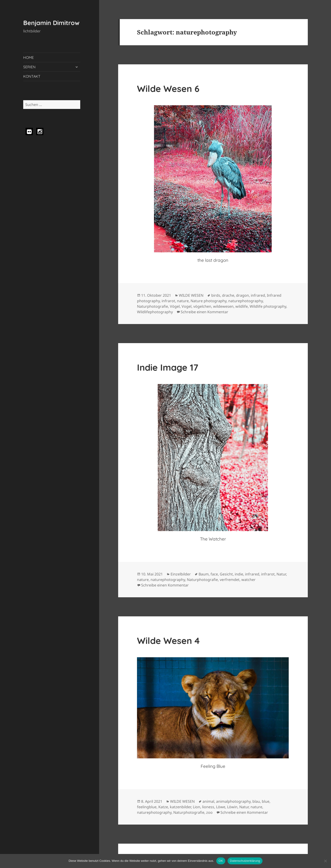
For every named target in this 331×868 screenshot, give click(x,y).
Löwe (221, 807)
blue (266, 801)
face (214, 574)
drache (228, 295)
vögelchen (202, 306)
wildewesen (223, 306)
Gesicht (226, 574)
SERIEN (29, 67)
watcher (248, 580)
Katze (163, 807)
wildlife (242, 306)
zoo (209, 812)
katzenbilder (180, 807)
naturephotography (245, 301)
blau (256, 801)
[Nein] (325, 861)
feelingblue (147, 807)
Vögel (175, 306)
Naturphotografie (153, 306)
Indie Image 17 (168, 367)
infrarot (168, 301)
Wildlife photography (268, 306)
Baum (204, 574)
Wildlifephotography (155, 312)
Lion (197, 807)
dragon (243, 295)
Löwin (232, 807)
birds (216, 295)
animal (208, 801)
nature (183, 301)
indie (239, 574)
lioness (208, 807)
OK (221, 861)
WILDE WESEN (191, 295)
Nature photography (208, 301)
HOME (29, 57)
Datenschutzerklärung (245, 861)
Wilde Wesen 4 (168, 641)
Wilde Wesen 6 (168, 89)
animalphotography (233, 801)
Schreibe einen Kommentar (204, 312)
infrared (258, 295)
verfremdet (230, 580)
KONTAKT (32, 76)
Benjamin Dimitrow (51, 23)
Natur (281, 574)
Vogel (187, 306)
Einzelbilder (181, 574)
